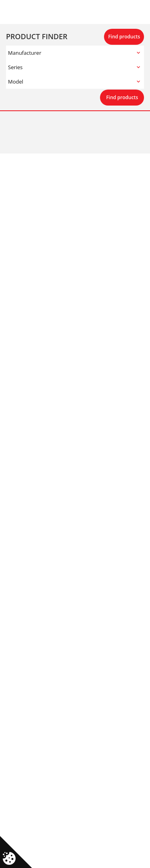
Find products (124, 37)
